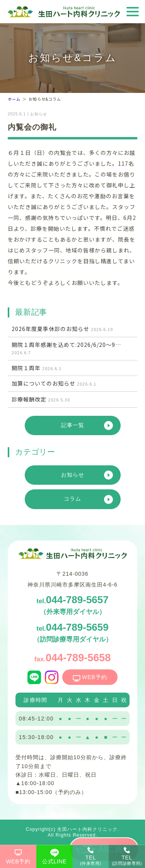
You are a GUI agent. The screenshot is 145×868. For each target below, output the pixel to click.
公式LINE (54, 861)
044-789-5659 (73, 632)
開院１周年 (37, 368)
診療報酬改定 (41, 399)
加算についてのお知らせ (54, 383)
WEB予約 (18, 861)
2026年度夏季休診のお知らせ (62, 329)
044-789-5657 (72, 605)
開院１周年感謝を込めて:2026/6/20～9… (66, 349)
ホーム (14, 99)
